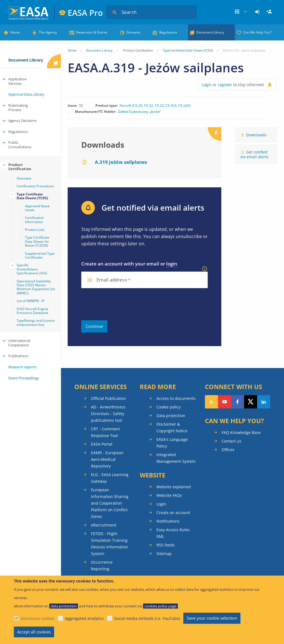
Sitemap (164, 554)
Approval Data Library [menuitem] (26, 94)
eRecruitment (104, 525)
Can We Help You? (257, 32)
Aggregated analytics (84, 618)
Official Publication (108, 398)
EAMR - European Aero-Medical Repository (107, 459)
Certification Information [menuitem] (34, 220)
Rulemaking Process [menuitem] (18, 108)
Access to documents (176, 398)
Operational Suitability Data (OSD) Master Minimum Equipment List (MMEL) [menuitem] (36, 287)
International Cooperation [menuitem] (19, 343)
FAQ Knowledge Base (241, 432)
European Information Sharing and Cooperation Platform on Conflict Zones (110, 503)
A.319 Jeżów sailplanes (121, 162)
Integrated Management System (176, 458)
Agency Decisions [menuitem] (22, 121)
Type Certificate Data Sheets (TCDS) (188, 50)
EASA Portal (102, 444)
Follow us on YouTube (225, 402)
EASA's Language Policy (172, 443)
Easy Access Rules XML (173, 533)
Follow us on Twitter (251, 402)
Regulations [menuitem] (18, 132)
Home (15, 32)
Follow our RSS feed (211, 402)
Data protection (171, 416)
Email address (112, 280)
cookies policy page (160, 606)
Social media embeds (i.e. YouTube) (147, 618)
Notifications (168, 521)
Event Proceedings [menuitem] (24, 378)
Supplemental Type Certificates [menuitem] (40, 255)
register (225, 85)
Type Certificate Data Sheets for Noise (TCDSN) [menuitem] (37, 241)
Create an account (173, 513)
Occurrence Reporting (102, 565)
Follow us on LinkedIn (264, 402)
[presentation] (123, 304)
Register (270, 12)
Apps (241, 12)
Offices (228, 450)
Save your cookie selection (212, 618)
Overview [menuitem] (24, 178)
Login (258, 12)
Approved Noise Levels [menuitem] (37, 208)
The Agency (48, 32)
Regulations (168, 32)
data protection (64, 606)
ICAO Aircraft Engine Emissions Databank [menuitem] (32, 311)
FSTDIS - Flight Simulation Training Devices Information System (110, 544)
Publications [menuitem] (18, 356)
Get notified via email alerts (254, 154)
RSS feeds (166, 545)
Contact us (231, 441)
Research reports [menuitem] (22, 367)
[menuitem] (258, 12)
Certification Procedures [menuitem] (35, 186)
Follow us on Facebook (238, 402)
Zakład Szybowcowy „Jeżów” (139, 112)
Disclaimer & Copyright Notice (172, 427)
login (172, 264)
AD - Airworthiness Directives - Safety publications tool (108, 414)
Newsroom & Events (92, 32)
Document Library (210, 32)
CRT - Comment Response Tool (105, 432)
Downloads (256, 135)
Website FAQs (169, 495)
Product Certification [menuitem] (20, 167)
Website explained (174, 487)
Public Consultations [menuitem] (20, 145)
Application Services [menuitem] (18, 81)
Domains (133, 32)
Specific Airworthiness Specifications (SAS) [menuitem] (32, 269)
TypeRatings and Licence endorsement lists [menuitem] (36, 322)
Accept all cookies (34, 632)
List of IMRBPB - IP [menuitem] (31, 301)
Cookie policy (168, 407)
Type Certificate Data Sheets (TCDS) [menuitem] (32, 196)
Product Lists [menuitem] (35, 230)
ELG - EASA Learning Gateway (110, 478)
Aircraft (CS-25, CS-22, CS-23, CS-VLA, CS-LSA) (155, 106)
